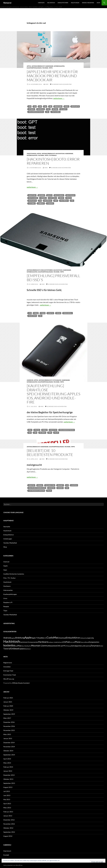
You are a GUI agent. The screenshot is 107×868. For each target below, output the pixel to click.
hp (67, 485)
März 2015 (7, 734)
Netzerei (7, 3)
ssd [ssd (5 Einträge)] (83, 646)
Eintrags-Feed (8, 671)
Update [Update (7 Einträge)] (22, 649)
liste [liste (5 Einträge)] (16, 646)
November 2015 (9, 730)
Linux (5, 598)
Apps (5, 570)
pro (48, 109)
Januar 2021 (8, 702)
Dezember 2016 (9, 722)
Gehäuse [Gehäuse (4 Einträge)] (83, 638)
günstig (51, 313)
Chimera (43, 198)
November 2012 (9, 824)
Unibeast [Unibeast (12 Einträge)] (15, 648)
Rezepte (6, 606)
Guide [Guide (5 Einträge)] (87, 638)
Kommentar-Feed (10, 675)
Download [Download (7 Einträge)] (62, 638)
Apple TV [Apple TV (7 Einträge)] (35, 638)
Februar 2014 (8, 767)
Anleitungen (75, 3)
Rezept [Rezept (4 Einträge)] (69, 646)
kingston (53, 430)
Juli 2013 (7, 791)
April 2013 (7, 804)
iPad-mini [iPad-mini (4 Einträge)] (72, 642)
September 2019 (9, 714)
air (50, 106)
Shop (98, 3)
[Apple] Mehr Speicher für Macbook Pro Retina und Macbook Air (52, 76)
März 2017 (7, 718)
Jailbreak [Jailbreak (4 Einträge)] (86, 642)
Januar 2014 (8, 771)
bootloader (33, 198)
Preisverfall (68, 313)
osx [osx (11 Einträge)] (55, 646)
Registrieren (8, 663)
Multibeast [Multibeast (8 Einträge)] (49, 646)
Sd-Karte (64, 109)
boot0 (50, 195)
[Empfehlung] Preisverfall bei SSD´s (53, 278)
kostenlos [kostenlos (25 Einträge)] (9, 645)
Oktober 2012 (8, 828)
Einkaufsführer (63, 3)
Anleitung (32, 195)
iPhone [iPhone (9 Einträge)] (77, 642)
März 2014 (7, 763)
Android (30, 380)
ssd (47, 112)
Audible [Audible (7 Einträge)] (41, 638)
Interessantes (59, 66)
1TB (30, 313)
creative (32, 485)
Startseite (41, 3)
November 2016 (9, 726)
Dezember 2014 (9, 743)
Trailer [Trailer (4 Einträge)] (101, 646)
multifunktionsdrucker (37, 488)
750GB (43, 313)
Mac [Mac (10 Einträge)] (19, 646)
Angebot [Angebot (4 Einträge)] (13, 638)
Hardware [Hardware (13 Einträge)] (43, 642)
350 (40, 106)
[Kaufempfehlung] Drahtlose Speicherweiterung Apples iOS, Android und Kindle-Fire (53, 394)
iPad (30, 430)
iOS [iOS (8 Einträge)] (64, 642)
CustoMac (53, 198)
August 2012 (8, 836)
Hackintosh (51, 3)
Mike (47, 84)
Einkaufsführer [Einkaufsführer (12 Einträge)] (73, 638)
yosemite (50, 203)
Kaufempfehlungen (34, 68)
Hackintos (48, 201)
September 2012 (9, 832)
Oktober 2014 (8, 751)
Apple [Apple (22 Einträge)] (28, 637)
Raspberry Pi (8, 602)
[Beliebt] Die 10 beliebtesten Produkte (50, 453)
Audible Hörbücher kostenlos (14, 574)
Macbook (41, 109)
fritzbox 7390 (50, 485)
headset (60, 485)
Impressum (7, 851)
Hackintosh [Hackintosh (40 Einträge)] (12, 641)
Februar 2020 (8, 706)
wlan (56, 433)
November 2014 (9, 747)
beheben (42, 195)
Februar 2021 (8, 698)
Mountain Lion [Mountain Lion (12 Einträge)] (38, 646)
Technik (45, 68)
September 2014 (9, 755)
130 (30, 106)
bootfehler (71, 195)
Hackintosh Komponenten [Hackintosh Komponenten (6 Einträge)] (29, 642)
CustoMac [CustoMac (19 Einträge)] (53, 637)
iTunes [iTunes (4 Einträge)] (82, 642)
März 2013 (7, 808)
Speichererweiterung (36, 112)
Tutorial (32, 203)
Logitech (74, 485)
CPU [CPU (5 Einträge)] (45, 638)
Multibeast (64, 201)
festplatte (75, 106)
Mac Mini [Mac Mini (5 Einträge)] (24, 646)
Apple (29, 66)
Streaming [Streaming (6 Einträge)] (87, 646)
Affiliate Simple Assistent (21, 683)
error (61, 198)
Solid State (32, 316)
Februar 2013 (8, 812)
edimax (40, 485)
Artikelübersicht (38, 66)
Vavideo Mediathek (88, 3)
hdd (56, 201)
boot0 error (59, 195)
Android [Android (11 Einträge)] (7, 638)
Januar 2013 (8, 816)
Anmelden (7, 667)
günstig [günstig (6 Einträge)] (91, 638)
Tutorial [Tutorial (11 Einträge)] (7, 649)
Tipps (51, 68)
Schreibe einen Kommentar (62, 84)
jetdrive (31, 109)
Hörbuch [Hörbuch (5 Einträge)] (60, 642)
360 (45, 106)
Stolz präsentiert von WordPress (13, 865)
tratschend (56, 112)
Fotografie (57, 380)
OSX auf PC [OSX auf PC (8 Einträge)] (61, 646)
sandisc (60, 488)
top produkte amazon (36, 491)
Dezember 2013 (9, 775)
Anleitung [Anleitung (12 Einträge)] (20, 638)
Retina (55, 109)
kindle (45, 430)
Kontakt (6, 855)
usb (35, 433)
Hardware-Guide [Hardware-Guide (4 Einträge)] (53, 642)
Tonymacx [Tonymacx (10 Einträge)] (95, 646)
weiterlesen (59, 98)
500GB (36, 313)
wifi (50, 433)
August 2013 (8, 787)
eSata (67, 106)
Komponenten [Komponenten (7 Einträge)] (94, 642)
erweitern (58, 106)
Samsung (51, 488)
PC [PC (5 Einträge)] (67, 646)
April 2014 (7, 759)
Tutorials (53, 155)
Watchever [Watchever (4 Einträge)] (28, 649)
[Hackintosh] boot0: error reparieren (53, 161)
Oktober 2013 (8, 779)
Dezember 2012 (9, 820)
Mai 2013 (7, 799)
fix (40, 201)
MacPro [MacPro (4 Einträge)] (29, 646)
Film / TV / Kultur (10, 578)
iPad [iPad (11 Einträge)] (67, 642)
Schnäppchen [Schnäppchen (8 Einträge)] (77, 646)
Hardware (49, 66)
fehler (69, 198)
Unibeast (41, 203)
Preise (58, 313)
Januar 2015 (8, 738)
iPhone (37, 430)
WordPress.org (9, 679)
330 (35, 106)
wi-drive (42, 433)
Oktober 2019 (8, 710)
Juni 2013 (7, 795)
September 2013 (9, 783)
